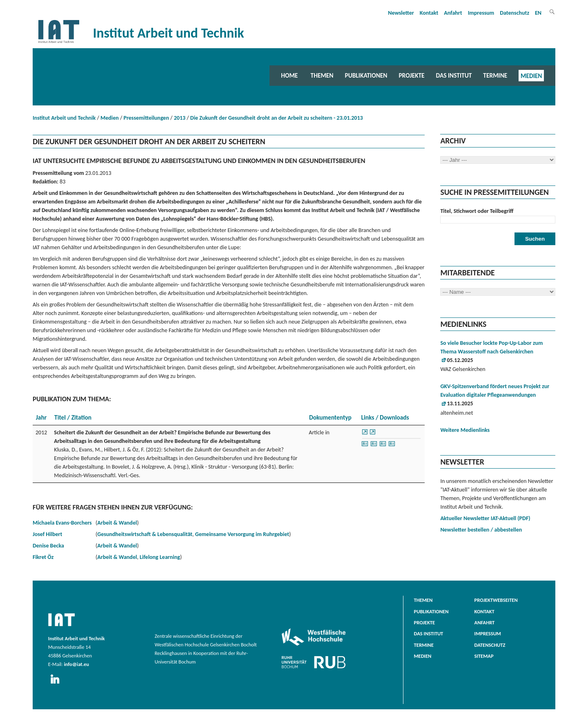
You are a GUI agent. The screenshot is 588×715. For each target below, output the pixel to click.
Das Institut (454, 75)
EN (538, 13)
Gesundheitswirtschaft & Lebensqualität (145, 534)
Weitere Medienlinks (465, 430)
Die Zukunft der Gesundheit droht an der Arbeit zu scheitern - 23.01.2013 (277, 118)
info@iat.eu (76, 664)
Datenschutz (514, 13)
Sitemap (484, 656)
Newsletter (401, 13)
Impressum (481, 13)
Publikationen (366, 75)
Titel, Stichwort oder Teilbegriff (477, 211)
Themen (322, 75)
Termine (495, 75)
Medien (531, 75)
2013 (180, 118)
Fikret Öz (43, 557)
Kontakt (429, 13)
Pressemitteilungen (146, 118)
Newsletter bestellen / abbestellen (481, 530)
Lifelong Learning (160, 557)
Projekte (411, 75)
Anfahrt (453, 13)
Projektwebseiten (496, 600)
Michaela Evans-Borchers (62, 523)
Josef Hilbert (47, 534)
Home (289, 75)
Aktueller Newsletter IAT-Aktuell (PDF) (485, 518)
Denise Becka (48, 546)
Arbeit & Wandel (117, 523)
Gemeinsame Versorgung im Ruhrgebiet (242, 534)
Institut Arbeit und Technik (64, 118)
